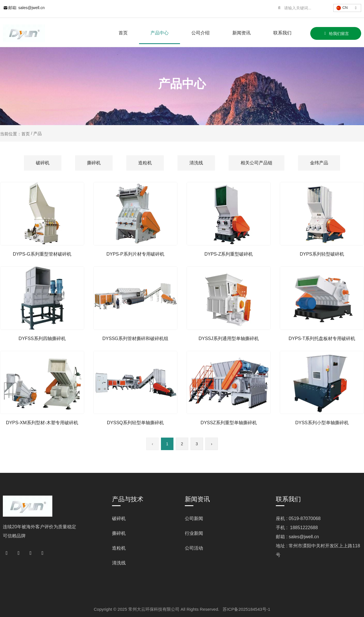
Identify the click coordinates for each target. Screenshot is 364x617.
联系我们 (282, 33)
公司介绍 (200, 33)
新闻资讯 (241, 33)
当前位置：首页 (15, 133)
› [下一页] (212, 444)
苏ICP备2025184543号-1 (246, 609)
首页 (123, 33)
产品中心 (160, 33)
